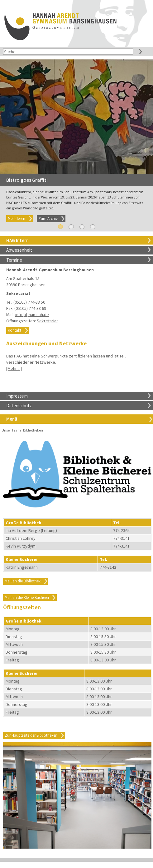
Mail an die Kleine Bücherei (27, 597)
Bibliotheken (33, 430)
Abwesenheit (19, 250)
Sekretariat (47, 321)
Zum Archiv (48, 219)
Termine (14, 260)
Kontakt (14, 330)
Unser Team (11, 430)
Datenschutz (19, 406)
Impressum (17, 396)
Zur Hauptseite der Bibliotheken (31, 735)
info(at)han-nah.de (32, 315)
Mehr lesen (17, 219)
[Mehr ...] (14, 368)
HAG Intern (17, 240)
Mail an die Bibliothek (23, 581)
